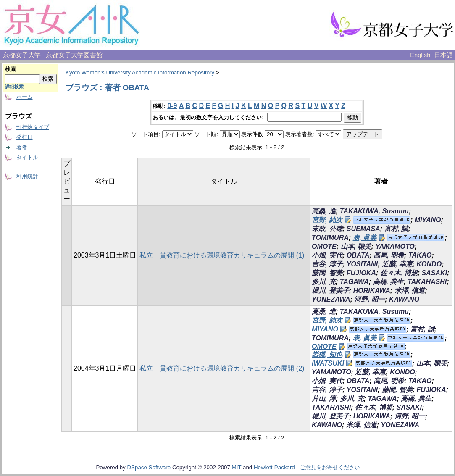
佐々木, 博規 (399, 273)
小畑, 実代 (327, 255)
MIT (237, 467)
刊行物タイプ (33, 127)
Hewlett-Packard (274, 467)
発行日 (25, 137)
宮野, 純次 (327, 220)
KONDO (429, 264)
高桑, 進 (324, 211)
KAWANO (404, 299)
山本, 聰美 (356, 246)
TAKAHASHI (427, 282)
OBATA (358, 255)
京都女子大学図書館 (74, 55)
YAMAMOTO (395, 246)
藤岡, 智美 (327, 273)
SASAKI (434, 273)
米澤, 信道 (410, 291)
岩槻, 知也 (327, 354)
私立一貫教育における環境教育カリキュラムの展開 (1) (222, 255)
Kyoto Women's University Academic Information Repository (140, 72)
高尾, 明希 (389, 255)
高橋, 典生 (388, 282)
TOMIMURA (330, 238)
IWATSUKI (328, 363)
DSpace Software (149, 467)
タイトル (27, 157)
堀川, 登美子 (330, 291)
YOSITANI (362, 264)
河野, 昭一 (370, 299)
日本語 (443, 55)
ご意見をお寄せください (330, 467)
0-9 (172, 106)
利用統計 (27, 176)
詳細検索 (14, 87)
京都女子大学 (23, 55)
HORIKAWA (372, 291)
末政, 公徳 (327, 229)
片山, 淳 (324, 398)
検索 (11, 69)
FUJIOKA (361, 273)
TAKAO (420, 255)
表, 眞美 (365, 238)
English (420, 55)
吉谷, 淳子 (327, 264)
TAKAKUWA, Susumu (374, 211)
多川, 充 (324, 282)
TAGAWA (354, 282)
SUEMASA (363, 229)
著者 (22, 147)
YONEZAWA (331, 299)
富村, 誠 (396, 229)
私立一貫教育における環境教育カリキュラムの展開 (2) (222, 368)
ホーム (25, 97)
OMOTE (324, 246)
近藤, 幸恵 (397, 264)
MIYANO (428, 220)
